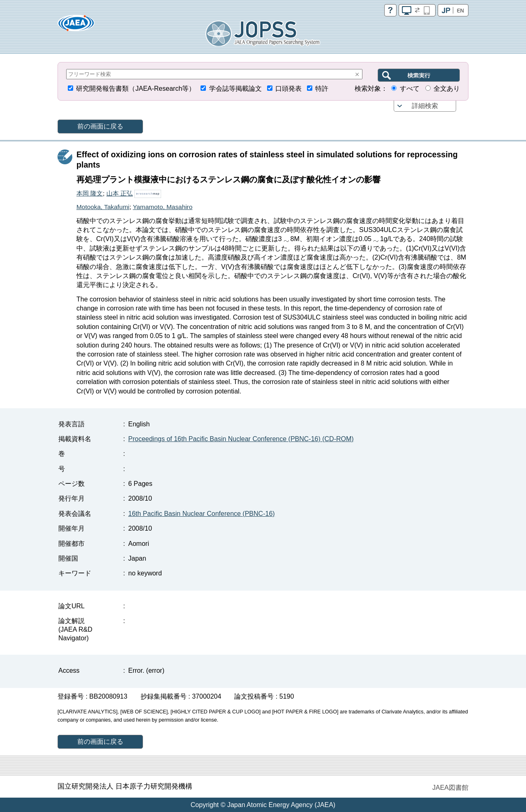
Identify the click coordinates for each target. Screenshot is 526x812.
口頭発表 (288, 89)
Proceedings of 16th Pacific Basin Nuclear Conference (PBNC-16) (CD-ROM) (241, 439)
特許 (322, 89)
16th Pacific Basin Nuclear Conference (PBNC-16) (202, 514)
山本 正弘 (120, 193)
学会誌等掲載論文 (235, 89)
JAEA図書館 (450, 788)
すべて (410, 89)
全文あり (447, 89)
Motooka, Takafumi (103, 207)
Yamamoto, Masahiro (163, 207)
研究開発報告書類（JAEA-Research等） (136, 89)
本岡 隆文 (90, 193)
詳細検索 (425, 106)
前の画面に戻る (100, 126)
